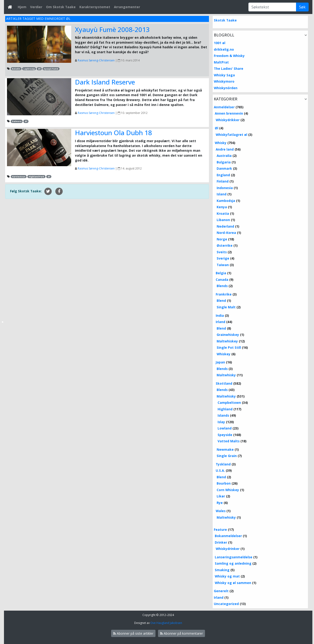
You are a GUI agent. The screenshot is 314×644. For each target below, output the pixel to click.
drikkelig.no (224, 49)
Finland (223, 181)
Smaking (222, 570)
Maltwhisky (226, 375)
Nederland (225, 226)
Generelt (221, 591)
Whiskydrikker (228, 120)
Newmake (225, 449)
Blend (221, 301)
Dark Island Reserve (105, 82)
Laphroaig (29, 69)
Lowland (225, 428)
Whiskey (224, 354)
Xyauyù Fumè (51, 69)
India (220, 315)
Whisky (221, 143)
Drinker (221, 542)
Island (222, 194)
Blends (222, 286)
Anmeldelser (224, 107)
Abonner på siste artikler (133, 633)
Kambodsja (226, 201)
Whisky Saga (224, 75)
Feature (220, 530)
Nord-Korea (226, 233)
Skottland (224, 383)
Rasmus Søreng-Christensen (96, 60)
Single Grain (227, 456)
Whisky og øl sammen (233, 583)
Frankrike (224, 294)
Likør (221, 496)
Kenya (222, 207)
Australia (224, 156)
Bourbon (224, 483)
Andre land (225, 149)
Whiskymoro (224, 81)
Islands (223, 415)
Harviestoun (19, 177)
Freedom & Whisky (229, 56)
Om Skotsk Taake (61, 7)
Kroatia (223, 213)
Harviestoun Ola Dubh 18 (113, 133)
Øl (39, 69)
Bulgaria (224, 162)
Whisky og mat (227, 576)
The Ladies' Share (229, 69)
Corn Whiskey (228, 490)
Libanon (223, 220)
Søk (302, 7)
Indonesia (225, 188)
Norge (222, 239)
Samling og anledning (233, 563)
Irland (221, 322)
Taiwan (223, 265)
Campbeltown (229, 403)
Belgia (221, 273)
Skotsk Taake (225, 20)
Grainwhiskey (228, 335)
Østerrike (225, 245)
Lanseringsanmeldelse (234, 557)
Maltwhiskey (227, 341)
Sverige (223, 258)
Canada (222, 280)
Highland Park (37, 177)
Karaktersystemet (95, 7)
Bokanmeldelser (228, 536)
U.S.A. (220, 470)
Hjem (22, 7)
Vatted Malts (229, 441)
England (223, 175)
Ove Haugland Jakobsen (166, 623)
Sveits (222, 252)
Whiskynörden (226, 88)
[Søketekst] (272, 7)
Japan (220, 362)
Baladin (16, 69)
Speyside (225, 435)
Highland (225, 409)
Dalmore (17, 121)
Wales (221, 511)
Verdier (36, 7)
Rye (220, 503)
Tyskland (223, 464)
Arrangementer (127, 7)
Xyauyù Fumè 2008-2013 (112, 29)
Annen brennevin (229, 113)
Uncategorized (226, 604)
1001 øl (220, 43)
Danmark (224, 168)
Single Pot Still (229, 347)
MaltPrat (221, 62)
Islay (221, 422)
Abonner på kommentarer (182, 633)
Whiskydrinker (228, 549)
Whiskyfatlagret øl (231, 135)
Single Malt (226, 307)
